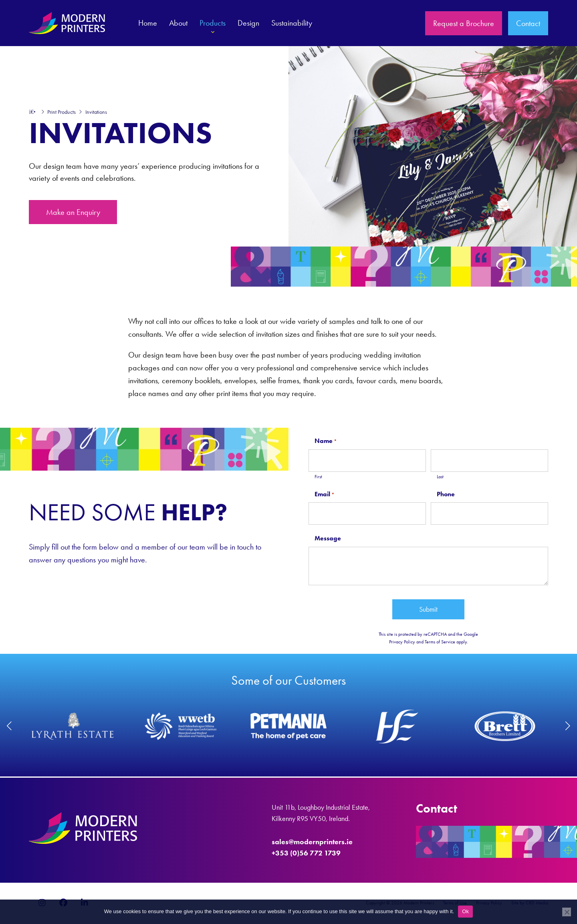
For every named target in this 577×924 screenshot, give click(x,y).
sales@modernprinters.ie (312, 842)
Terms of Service (440, 642)
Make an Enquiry (73, 212)
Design (248, 23)
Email (325, 495)
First (318, 477)
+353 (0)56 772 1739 (306, 853)
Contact (528, 23)
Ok (465, 911)
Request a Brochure (464, 23)
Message (328, 538)
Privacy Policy (402, 642)
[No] (567, 912)
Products (213, 28)
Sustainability (292, 23)
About (178, 23)
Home (148, 23)
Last (440, 477)
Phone (446, 494)
